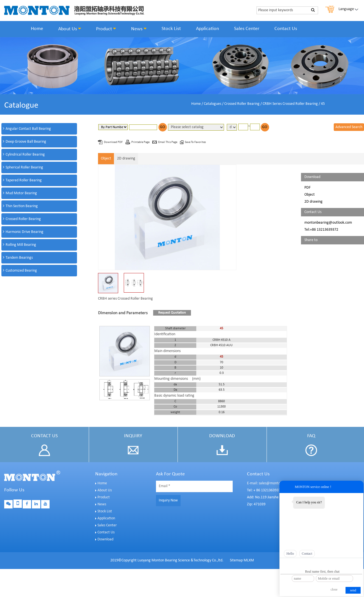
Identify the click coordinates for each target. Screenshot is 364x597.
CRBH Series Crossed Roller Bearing (290, 104)
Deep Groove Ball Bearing (26, 142)
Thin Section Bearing (22, 206)
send (353, 590)
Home (37, 29)
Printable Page (141, 142)
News (139, 29)
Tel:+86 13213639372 (321, 230)
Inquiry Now (168, 500)
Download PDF (114, 142)
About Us (70, 29)
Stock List (171, 29)
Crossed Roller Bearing (242, 104)
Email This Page (168, 142)
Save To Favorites (195, 142)
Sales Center (247, 29)
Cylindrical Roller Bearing (25, 155)
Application (207, 29)
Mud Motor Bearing (21, 193)
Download (105, 539)
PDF (307, 188)
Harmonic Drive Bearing (25, 232)
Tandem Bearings (19, 258)
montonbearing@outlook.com (328, 223)
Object (106, 158)
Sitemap (236, 560)
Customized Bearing (21, 271)
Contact (307, 554)
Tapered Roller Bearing (24, 180)
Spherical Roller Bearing (24, 167)
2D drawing (126, 158)
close (334, 589)
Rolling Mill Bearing (21, 245)
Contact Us (286, 29)
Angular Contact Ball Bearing (28, 129)
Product (106, 29)
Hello (290, 554)
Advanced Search (349, 127)
